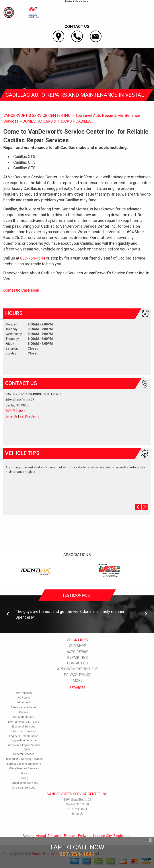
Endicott (70, 836)
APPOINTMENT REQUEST (77, 669)
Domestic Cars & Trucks (24, 722)
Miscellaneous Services (24, 768)
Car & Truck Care (24, 717)
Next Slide (145, 507)
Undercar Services (24, 788)
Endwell (84, 836)
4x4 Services (24, 693)
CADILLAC (84, 121)
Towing (24, 778)
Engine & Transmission (24, 736)
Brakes (24, 712)
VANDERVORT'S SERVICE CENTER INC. (37, 115)
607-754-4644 (33, 258)
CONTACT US (77, 663)
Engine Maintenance (24, 740)
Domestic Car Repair (21, 290)
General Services (24, 754)
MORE (78, 680)
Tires (24, 773)
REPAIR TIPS (77, 657)
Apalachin (55, 836)
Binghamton (122, 836)
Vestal (41, 836)
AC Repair (24, 698)
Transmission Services (24, 783)
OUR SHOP (78, 646)
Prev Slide (138, 507)
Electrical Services (24, 727)
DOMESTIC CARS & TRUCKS (47, 121)
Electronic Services (24, 731)
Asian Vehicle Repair (24, 707)
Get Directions (29, 416)
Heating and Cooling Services (24, 759)
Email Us (12, 416)
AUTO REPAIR (78, 652)
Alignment (24, 702)
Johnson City (102, 836)
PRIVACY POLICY (77, 675)
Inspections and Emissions (24, 764)
